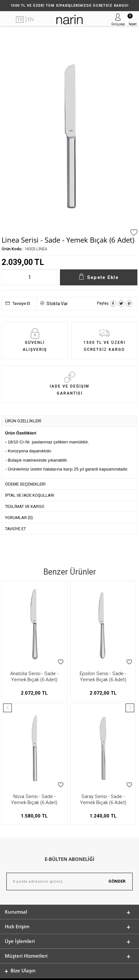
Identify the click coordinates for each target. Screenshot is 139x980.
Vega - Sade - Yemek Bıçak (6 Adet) (103, 677)
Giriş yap (118, 24)
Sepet (132, 20)
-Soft (37, 972)
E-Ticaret (51, 972)
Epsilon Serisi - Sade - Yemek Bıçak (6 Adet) (34, 677)
